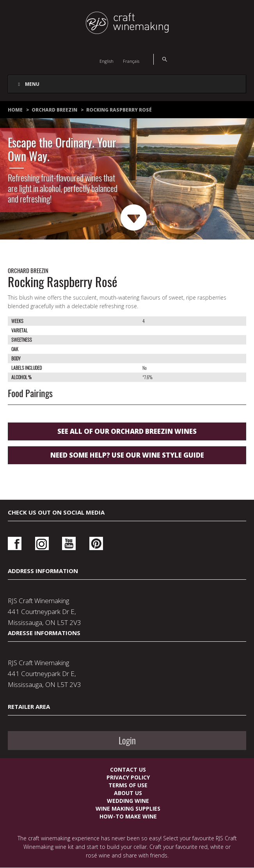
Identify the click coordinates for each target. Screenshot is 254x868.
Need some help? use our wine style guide (127, 455)
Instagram (42, 544)
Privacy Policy (128, 777)
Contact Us (128, 769)
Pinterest (96, 544)
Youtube (69, 544)
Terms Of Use (128, 785)
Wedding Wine (128, 801)
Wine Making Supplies (128, 809)
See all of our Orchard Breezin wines (127, 431)
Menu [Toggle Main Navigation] (28, 84)
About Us (128, 793)
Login (127, 740)
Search (160, 59)
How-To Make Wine (128, 816)
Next (134, 218)
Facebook (15, 544)
